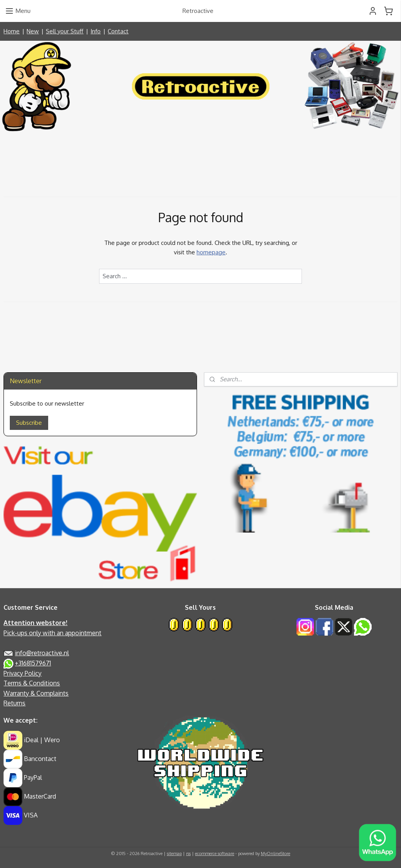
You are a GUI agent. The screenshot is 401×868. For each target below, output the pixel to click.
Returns (14, 703)
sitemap (174, 854)
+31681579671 (33, 663)
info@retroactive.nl (42, 653)
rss (188, 854)
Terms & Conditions (32, 683)
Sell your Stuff (65, 31)
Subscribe (29, 423)
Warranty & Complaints (36, 693)
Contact (118, 31)
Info (96, 31)
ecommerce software (215, 854)
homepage (211, 252)
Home (12, 31)
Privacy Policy (23, 673)
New (33, 31)
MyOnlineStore (275, 854)
